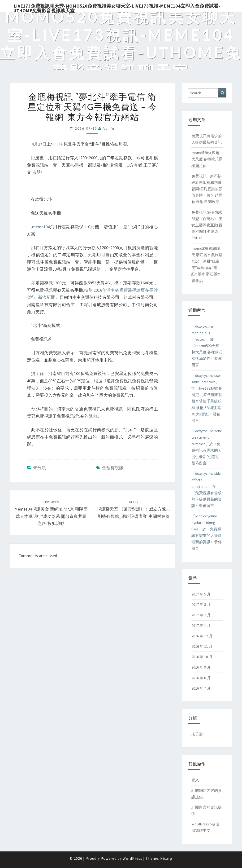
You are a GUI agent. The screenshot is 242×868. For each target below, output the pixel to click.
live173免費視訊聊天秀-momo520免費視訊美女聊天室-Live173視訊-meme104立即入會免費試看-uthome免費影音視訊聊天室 (117, 7)
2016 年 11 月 (202, 646)
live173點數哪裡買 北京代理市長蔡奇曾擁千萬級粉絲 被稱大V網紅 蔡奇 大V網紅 (207, 401)
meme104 (41, 227)
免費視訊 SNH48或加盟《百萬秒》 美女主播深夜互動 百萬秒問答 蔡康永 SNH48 (207, 225)
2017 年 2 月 (201, 615)
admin (108, 128)
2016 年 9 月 (201, 667)
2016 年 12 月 (202, 636)
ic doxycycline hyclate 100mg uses (204, 522)
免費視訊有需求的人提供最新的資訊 (207, 450)
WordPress (132, 858)
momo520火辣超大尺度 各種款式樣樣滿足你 (207, 159)
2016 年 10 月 (202, 657)
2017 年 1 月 (201, 626)
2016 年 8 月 (201, 678)
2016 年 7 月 (201, 688)
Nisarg (166, 858)
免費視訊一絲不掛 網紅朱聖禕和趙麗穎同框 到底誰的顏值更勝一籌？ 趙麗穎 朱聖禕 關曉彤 (207, 189)
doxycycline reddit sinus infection (203, 333)
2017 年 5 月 (201, 594)
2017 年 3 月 (201, 604)
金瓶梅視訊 (113, 468)
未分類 (39, 468)
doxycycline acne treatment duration (207, 437)
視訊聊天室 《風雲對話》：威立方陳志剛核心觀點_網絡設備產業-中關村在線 (134, 509)
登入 (195, 780)
